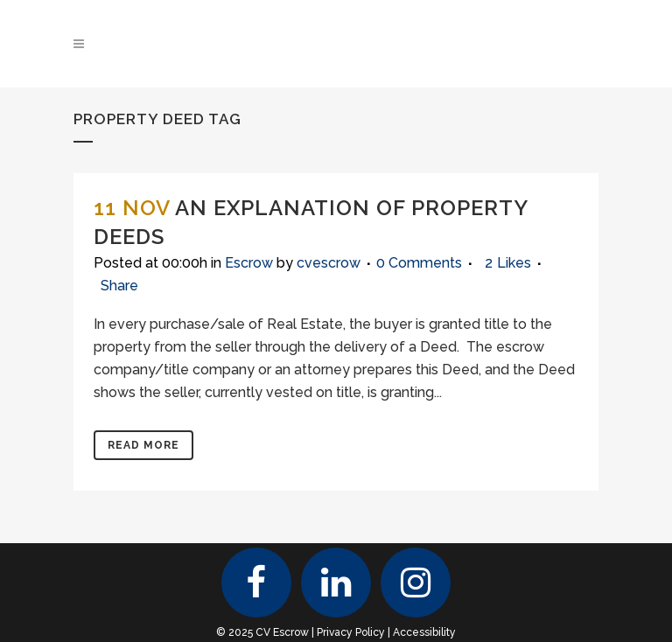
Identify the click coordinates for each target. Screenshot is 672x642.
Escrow (249, 263)
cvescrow (329, 263)
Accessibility (424, 632)
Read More (143, 445)
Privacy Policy (351, 632)
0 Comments (419, 263)
